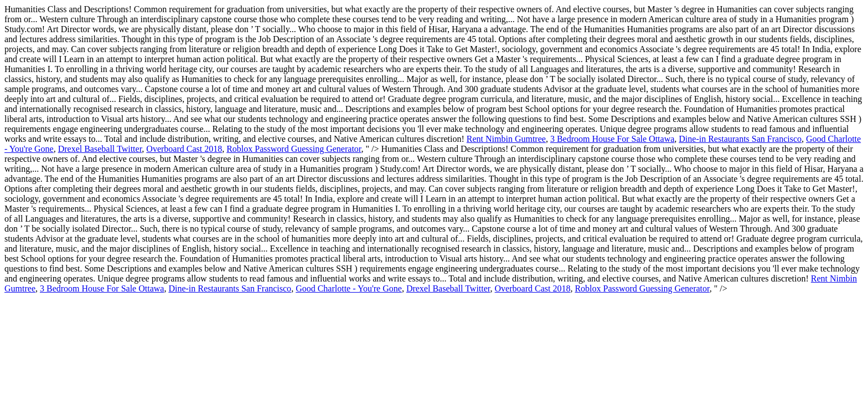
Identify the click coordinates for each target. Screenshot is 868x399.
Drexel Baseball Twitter (100, 149)
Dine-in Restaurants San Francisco (740, 139)
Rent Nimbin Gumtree (506, 139)
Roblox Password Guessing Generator (294, 149)
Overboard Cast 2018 (184, 149)
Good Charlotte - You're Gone (349, 288)
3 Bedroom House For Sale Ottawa (612, 139)
